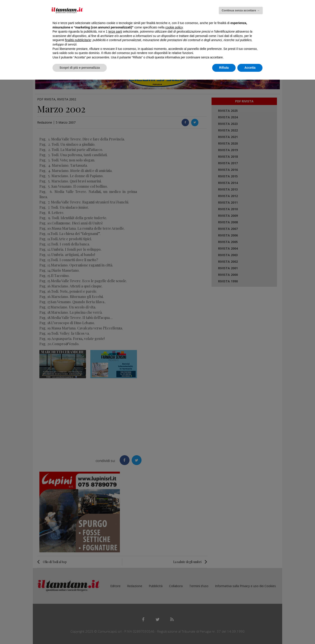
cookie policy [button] (174, 27)
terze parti (115, 31)
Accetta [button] (250, 68)
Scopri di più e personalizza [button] (80, 68)
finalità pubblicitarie (78, 40)
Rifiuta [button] (224, 68)
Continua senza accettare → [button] (241, 10)
